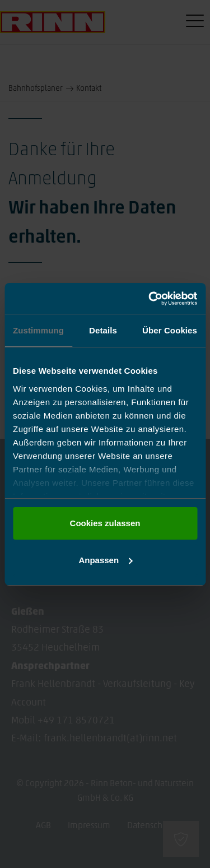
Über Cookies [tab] (170, 330)
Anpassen (105, 560)
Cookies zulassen (105, 523)
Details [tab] (103, 330)
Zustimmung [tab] (38, 330)
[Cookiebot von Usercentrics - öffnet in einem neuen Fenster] (150, 299)
